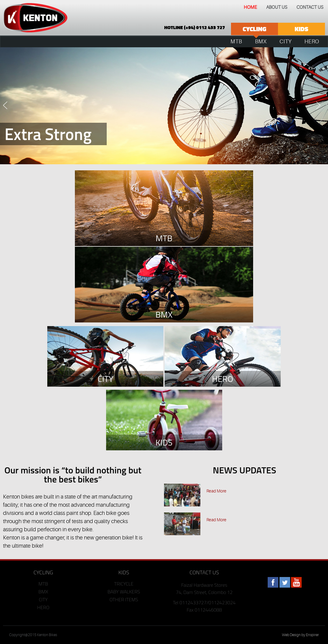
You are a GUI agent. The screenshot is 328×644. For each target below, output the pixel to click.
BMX (43, 592)
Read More (216, 491)
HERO (43, 607)
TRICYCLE (124, 584)
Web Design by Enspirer (300, 635)
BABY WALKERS (124, 592)
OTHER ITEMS (124, 599)
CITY (43, 599)
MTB (43, 584)
